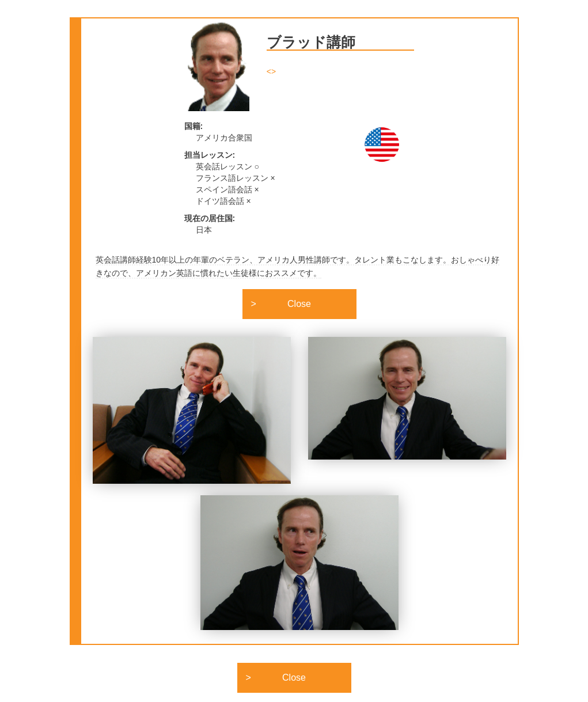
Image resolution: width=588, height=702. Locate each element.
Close (299, 304)
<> (271, 71)
